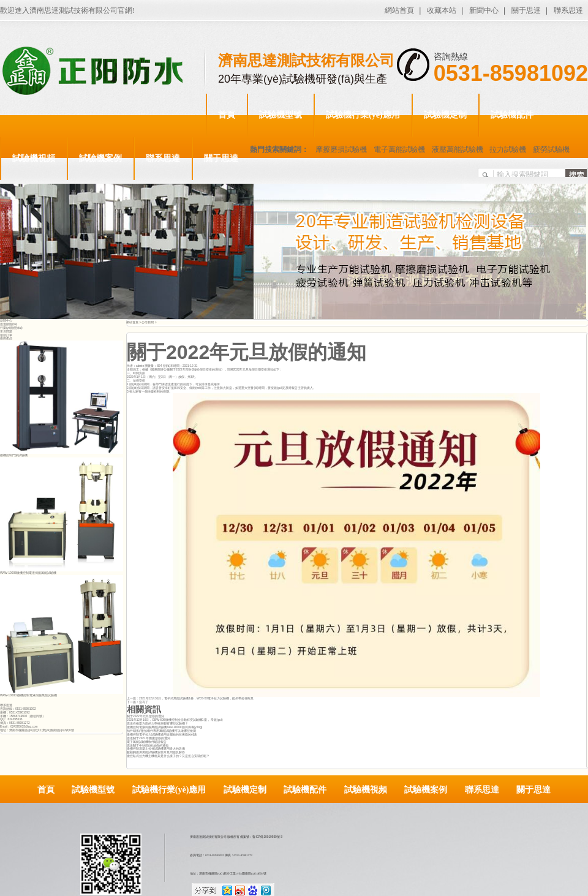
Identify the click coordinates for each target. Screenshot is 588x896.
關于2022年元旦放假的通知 (145, 716)
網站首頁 (399, 10)
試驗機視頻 (34, 158)
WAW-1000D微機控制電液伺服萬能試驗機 (28, 695)
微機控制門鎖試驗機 (14, 455)
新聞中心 (484, 10)
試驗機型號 (281, 115)
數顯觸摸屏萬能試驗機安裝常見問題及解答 (156, 752)
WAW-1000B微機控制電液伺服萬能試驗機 (28, 573)
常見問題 (6, 332)
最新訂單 (6, 335)
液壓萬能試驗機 (458, 149)
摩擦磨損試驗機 (341, 149)
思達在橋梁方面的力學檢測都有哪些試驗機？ (157, 724)
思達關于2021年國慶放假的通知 (149, 738)
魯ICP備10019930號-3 (267, 837)
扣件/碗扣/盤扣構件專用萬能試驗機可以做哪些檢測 (161, 731)
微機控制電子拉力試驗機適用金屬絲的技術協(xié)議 (162, 735)
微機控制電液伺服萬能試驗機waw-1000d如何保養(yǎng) (164, 727)
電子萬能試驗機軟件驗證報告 (147, 742)
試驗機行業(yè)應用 (363, 115)
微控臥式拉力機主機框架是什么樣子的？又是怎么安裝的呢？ (168, 756)
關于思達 (526, 10)
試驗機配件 (512, 115)
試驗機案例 (100, 158)
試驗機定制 (445, 115)
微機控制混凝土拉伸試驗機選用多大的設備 (156, 749)
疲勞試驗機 (551, 149)
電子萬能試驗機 (399, 149)
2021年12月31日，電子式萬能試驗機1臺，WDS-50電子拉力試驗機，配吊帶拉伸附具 (196, 698)
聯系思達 (568, 10)
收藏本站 (442, 10)
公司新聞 (148, 322)
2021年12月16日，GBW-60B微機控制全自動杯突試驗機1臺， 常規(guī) (175, 720)
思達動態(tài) (9, 324)
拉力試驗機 (508, 149)
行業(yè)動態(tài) (11, 328)
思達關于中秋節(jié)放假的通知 (148, 746)
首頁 (227, 115)
